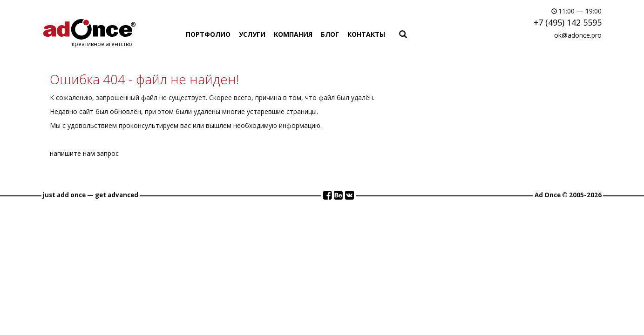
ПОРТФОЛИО (208, 34)
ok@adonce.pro (578, 35)
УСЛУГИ (252, 34)
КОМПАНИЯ (293, 34)
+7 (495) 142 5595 (568, 22)
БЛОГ (330, 34)
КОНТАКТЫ (366, 34)
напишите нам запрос (84, 153)
